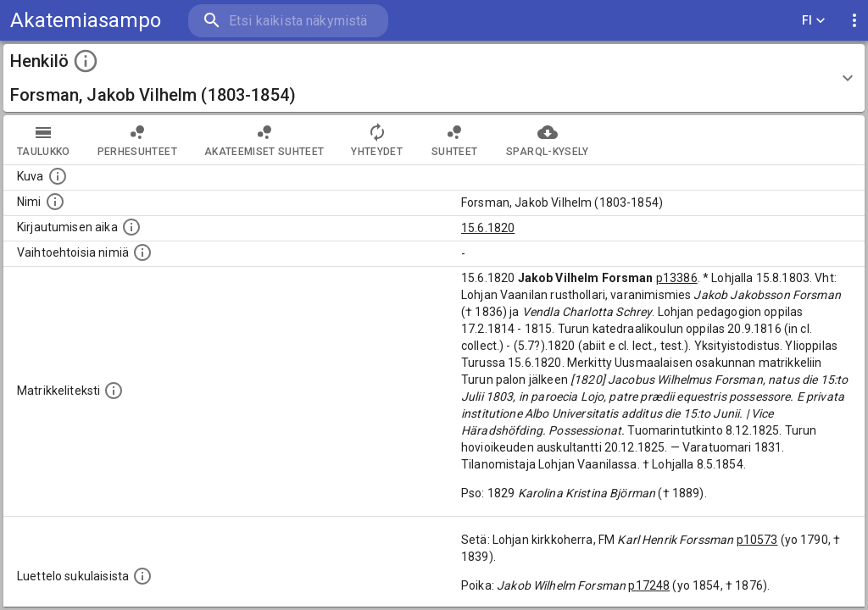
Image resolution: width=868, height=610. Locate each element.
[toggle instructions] (86, 61)
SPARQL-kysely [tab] (547, 140)
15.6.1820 (488, 228)
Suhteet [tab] (454, 140)
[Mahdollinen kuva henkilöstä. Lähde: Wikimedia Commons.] (58, 176)
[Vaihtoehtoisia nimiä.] (142, 252)
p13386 (677, 278)
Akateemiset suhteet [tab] (264, 140)
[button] (434, 78)
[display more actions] (854, 21)
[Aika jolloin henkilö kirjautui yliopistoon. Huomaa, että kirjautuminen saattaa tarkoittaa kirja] (131, 227)
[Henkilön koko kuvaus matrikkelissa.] (114, 391)
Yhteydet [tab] (377, 140)
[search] (288, 21)
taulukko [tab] (44, 140)
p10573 (757, 540)
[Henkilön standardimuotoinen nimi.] (55, 202)
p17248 (649, 585)
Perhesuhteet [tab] (137, 140)
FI (814, 21)
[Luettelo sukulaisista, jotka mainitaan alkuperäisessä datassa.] (142, 576)
